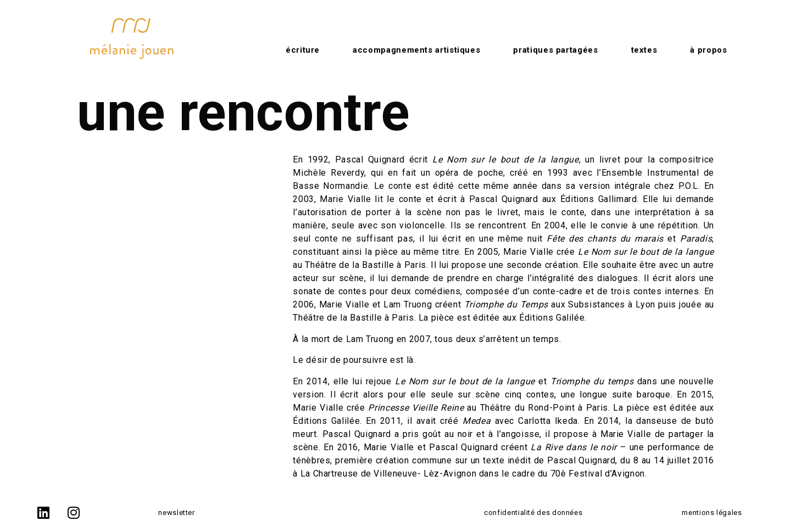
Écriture (303, 50)
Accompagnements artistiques (416, 50)
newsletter (176, 513)
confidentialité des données (533, 513)
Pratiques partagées (555, 50)
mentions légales (712, 513)
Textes (644, 50)
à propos (708, 50)
